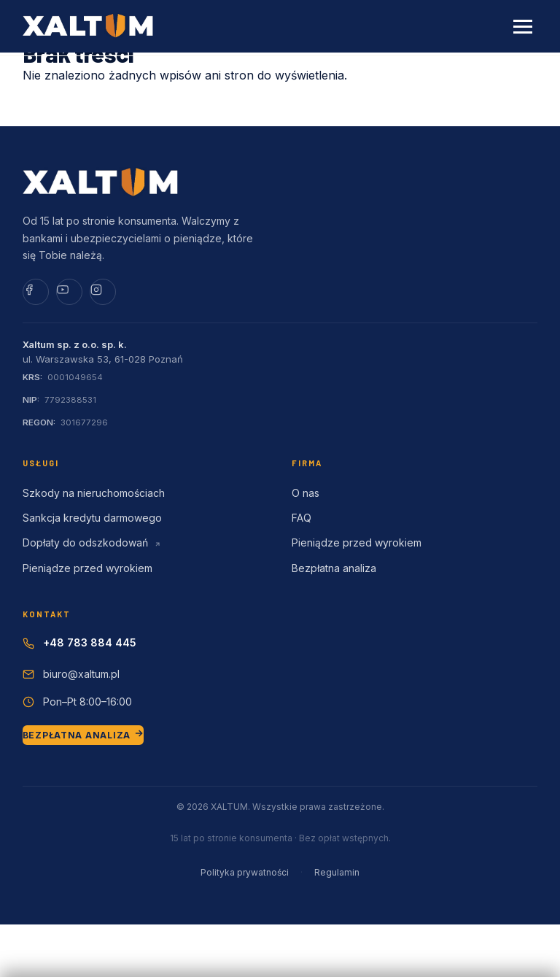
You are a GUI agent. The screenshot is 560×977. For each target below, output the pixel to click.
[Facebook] (36, 292)
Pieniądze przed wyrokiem (87, 568)
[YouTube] (69, 292)
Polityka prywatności (245, 872)
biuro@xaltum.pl (81, 674)
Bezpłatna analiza (334, 568)
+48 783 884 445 (90, 642)
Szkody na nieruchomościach (94, 493)
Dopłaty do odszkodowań (92, 542)
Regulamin (337, 872)
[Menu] (523, 26)
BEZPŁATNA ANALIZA (83, 734)
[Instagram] (103, 292)
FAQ (302, 518)
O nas (306, 493)
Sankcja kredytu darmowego (92, 518)
